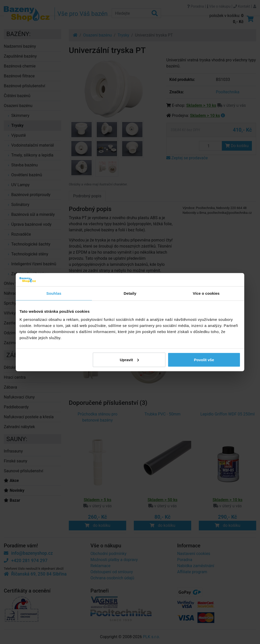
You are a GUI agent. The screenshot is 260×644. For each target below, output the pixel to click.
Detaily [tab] (130, 293)
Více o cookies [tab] (206, 293)
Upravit (129, 360)
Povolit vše (204, 360)
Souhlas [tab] (54, 293)
